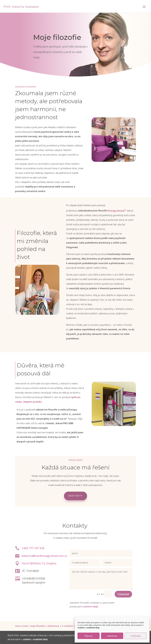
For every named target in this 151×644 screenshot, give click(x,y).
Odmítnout (112, 636)
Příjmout (89, 636)
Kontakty (75, 496)
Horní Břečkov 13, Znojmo (39, 563)
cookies (27, 639)
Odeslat (123, 594)
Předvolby (136, 636)
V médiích (67, 626)
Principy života (117, 211)
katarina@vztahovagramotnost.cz (44, 556)
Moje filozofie (38, 626)
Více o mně (21, 626)
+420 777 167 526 (33, 548)
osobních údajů (90, 607)
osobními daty (40, 639)
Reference (53, 626)
